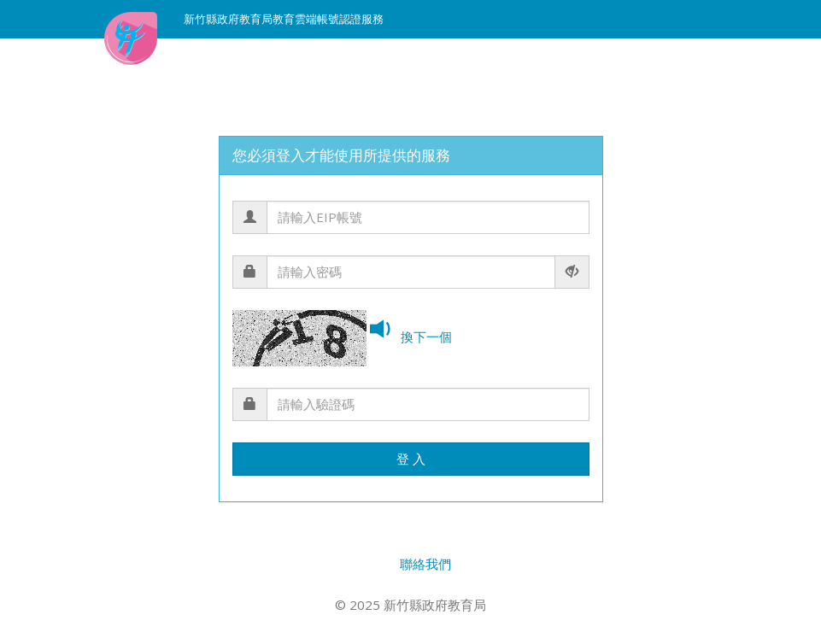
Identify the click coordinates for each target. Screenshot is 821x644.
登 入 (411, 459)
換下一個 (426, 337)
